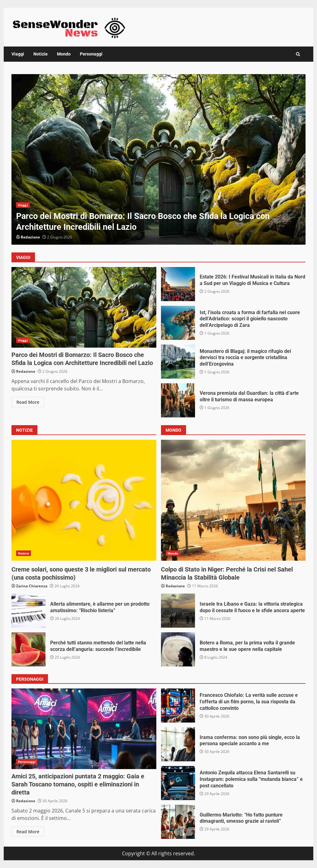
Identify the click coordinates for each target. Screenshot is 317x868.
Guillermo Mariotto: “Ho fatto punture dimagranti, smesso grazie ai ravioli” (178, 822)
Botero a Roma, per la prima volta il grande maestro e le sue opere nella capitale (178, 649)
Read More (28, 402)
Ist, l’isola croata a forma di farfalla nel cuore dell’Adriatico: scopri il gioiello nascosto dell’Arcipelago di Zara (178, 323)
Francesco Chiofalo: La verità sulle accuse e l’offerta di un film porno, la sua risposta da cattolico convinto (178, 706)
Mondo (64, 54)
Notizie (41, 54)
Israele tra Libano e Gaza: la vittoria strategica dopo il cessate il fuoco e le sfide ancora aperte (178, 611)
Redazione (30, 237)
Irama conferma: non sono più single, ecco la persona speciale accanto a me (178, 744)
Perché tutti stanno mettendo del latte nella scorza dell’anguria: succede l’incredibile (28, 649)
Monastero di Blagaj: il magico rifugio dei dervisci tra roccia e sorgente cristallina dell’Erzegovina (178, 362)
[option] (158, 159)
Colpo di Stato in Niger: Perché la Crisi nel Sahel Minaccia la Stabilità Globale (233, 500)
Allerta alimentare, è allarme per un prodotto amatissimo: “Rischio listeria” (28, 611)
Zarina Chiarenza (32, 586)
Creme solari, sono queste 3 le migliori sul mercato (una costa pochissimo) (84, 500)
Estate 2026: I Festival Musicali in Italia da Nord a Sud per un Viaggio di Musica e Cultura (178, 284)
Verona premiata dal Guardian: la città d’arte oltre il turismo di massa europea (178, 400)
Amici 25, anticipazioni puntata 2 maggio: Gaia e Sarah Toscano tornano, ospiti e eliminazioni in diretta (84, 729)
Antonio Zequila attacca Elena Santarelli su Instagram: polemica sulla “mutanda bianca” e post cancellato (178, 783)
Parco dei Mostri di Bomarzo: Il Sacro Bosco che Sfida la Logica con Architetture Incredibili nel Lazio (158, 159)
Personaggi (91, 54)
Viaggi (18, 54)
